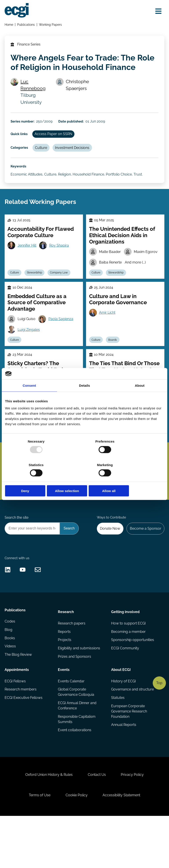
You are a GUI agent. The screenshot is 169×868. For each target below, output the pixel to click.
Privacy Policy (134, 823)
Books (10, 682)
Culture (43, 155)
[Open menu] (157, 11)
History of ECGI (123, 723)
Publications (27, 25)
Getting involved (125, 653)
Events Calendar (71, 723)
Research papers (72, 664)
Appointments (17, 711)
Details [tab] (84, 397)
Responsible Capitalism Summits (77, 762)
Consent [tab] (29, 397)
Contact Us (97, 823)
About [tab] (140, 397)
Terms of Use (38, 845)
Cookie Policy (77, 845)
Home (9, 25)
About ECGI (121, 711)
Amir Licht (108, 329)
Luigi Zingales (30, 346)
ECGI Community (125, 691)
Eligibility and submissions (79, 691)
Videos (11, 691)
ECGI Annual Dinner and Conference (77, 748)
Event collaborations (75, 774)
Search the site (17, 551)
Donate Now (108, 563)
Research (66, 653)
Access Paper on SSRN (55, 140)
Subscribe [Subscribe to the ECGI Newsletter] (107, 495)
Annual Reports (123, 768)
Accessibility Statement (123, 845)
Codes (10, 664)
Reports (64, 673)
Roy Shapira (61, 259)
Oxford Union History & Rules (47, 823)
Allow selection (84, 479)
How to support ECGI (128, 664)
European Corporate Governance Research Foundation (129, 754)
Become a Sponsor (145, 563)
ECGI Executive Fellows (24, 741)
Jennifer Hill (28, 259)
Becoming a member (128, 673)
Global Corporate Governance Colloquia (76, 735)
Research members (21, 732)
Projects (65, 682)
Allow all (138, 479)
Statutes (118, 741)
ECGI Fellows (16, 723)
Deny (31, 479)
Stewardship (36, 287)
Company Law (62, 287)
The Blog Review (19, 699)
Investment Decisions (75, 155)
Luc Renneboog (35, 89)
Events (64, 711)
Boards (114, 357)
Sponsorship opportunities (132, 682)
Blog (9, 673)
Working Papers (51, 25)
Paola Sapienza (63, 335)
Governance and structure (132, 732)
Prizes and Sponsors (75, 699)
